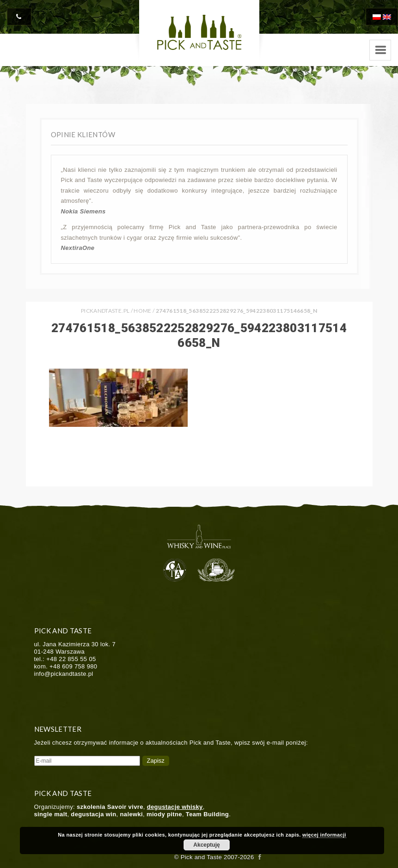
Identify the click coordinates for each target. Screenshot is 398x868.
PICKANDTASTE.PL (105, 311)
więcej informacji (324, 835)
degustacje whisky (175, 807)
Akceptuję (206, 845)
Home (142, 311)
